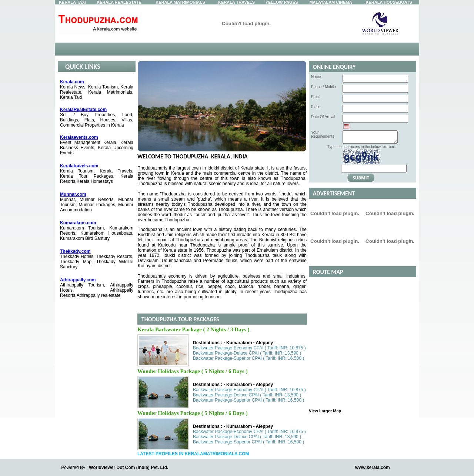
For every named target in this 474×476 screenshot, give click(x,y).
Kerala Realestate (119, 2)
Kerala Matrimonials (180, 2)
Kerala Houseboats (389, 2)
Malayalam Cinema (331, 2)
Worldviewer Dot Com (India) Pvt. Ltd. (128, 467)
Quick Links (83, 67)
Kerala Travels (236, 2)
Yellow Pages (282, 2)
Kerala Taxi (72, 2)
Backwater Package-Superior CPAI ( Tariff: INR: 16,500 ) (248, 358)
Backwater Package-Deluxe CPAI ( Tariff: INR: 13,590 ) (247, 353)
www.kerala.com (373, 467)
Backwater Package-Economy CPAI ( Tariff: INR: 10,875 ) (249, 348)
